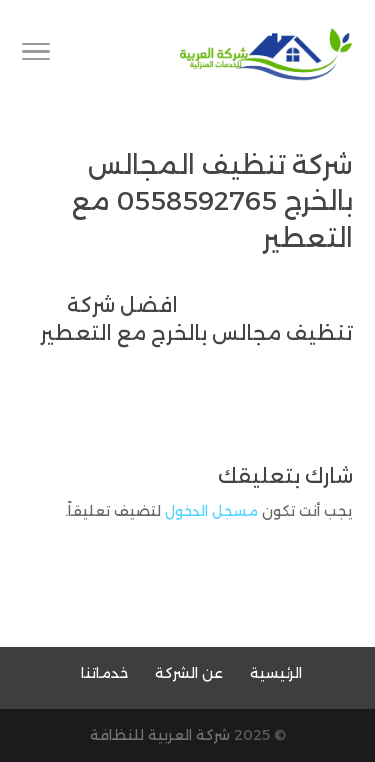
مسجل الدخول (211, 511)
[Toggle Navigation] (36, 55)
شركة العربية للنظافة (160, 735)
